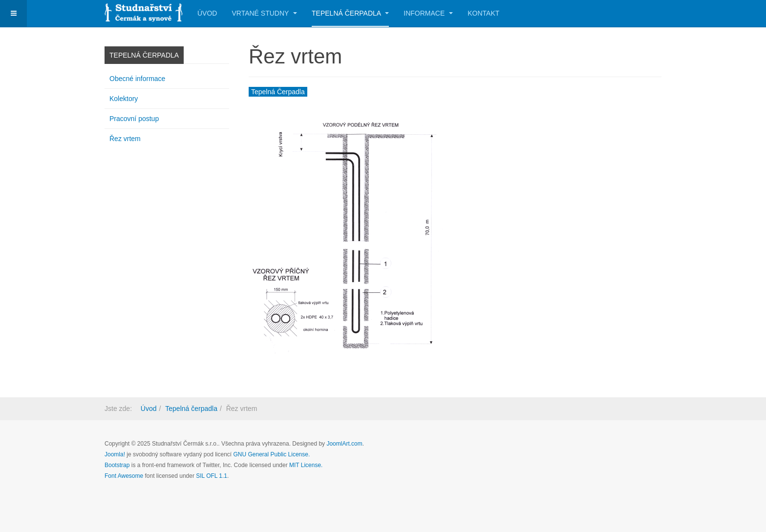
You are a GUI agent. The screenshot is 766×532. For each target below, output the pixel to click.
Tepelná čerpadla (350, 13)
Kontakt (483, 13)
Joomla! (115, 454)
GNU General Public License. (272, 454)
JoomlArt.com (344, 444)
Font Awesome (124, 476)
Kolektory (124, 99)
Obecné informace (137, 79)
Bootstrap (117, 465)
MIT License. (306, 465)
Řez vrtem (125, 139)
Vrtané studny (264, 13)
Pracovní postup (134, 119)
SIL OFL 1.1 (212, 476)
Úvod (207, 13)
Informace (428, 13)
